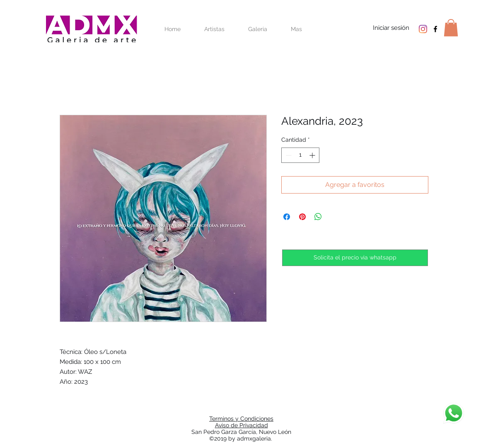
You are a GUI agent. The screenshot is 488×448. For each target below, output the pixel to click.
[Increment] (313, 155)
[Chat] (454, 413)
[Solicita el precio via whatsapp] (355, 258)
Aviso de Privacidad (242, 425)
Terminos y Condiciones (241, 419)
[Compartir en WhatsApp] (318, 217)
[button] (451, 28)
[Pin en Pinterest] (302, 217)
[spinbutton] (300, 155)
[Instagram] (423, 29)
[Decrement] (288, 155)
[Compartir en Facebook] (287, 217)
